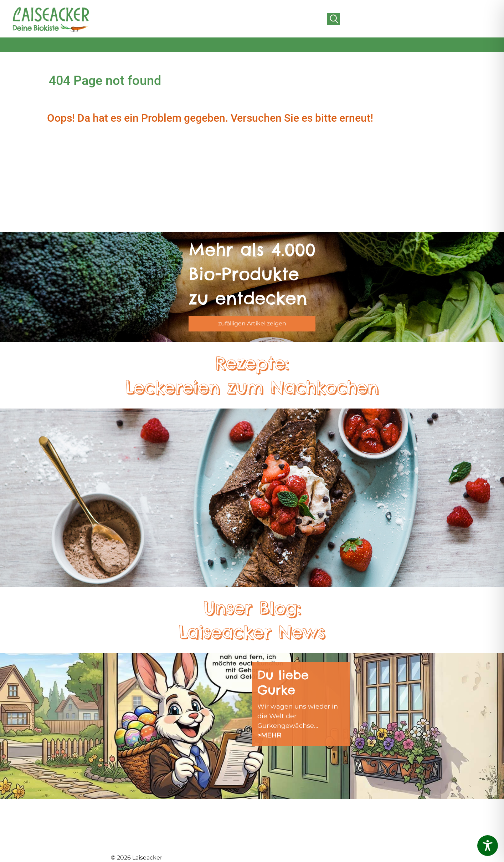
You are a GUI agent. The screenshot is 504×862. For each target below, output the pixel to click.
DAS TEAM (197, 812)
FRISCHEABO (202, 821)
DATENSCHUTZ (275, 840)
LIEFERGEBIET (203, 831)
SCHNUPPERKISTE (280, 812)
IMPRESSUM (271, 831)
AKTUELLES (128, 812)
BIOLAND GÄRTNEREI (144, 831)
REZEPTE (266, 821)
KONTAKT (337, 812)
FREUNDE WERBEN (212, 840)
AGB (329, 821)
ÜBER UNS (127, 821)
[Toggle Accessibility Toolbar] (488, 846)
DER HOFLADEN (136, 840)
